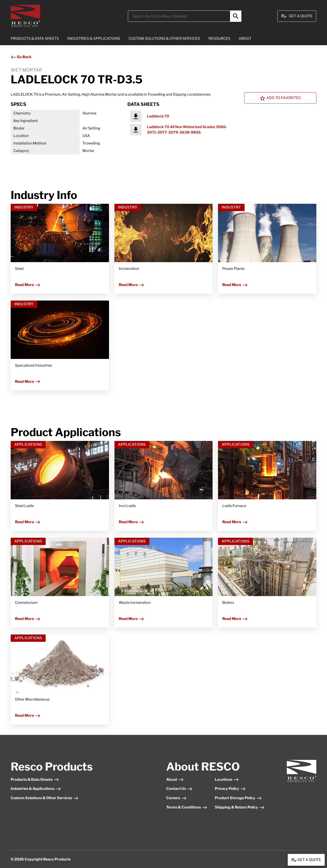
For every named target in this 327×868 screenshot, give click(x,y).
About (175, 780)
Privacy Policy (230, 789)
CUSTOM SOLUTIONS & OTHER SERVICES (164, 39)
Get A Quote (297, 16)
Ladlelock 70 (158, 116)
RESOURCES (219, 39)
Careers (176, 798)
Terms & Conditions (187, 807)
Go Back (21, 57)
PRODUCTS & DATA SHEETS (35, 39)
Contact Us (179, 789)
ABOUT (245, 39)
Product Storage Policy (238, 798)
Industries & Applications (36, 789)
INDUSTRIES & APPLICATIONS (94, 39)
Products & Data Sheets (35, 780)
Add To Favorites (280, 98)
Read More (28, 285)
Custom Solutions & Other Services (45, 798)
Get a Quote (306, 860)
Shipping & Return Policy (240, 807)
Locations (227, 780)
